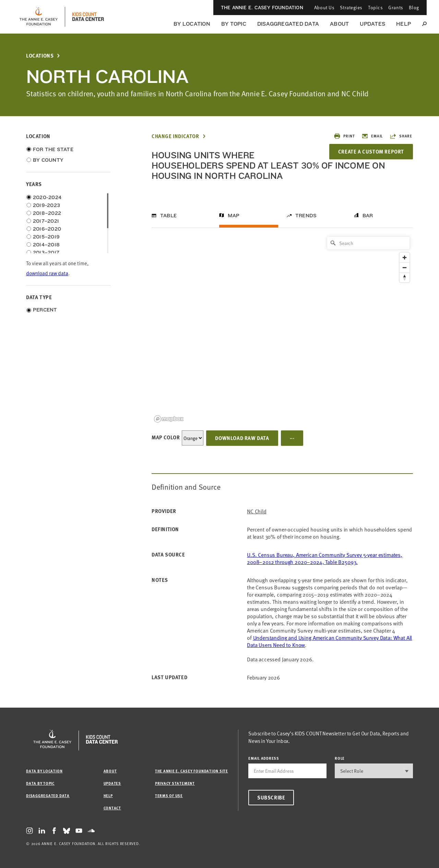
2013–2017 (46, 253)
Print (344, 136)
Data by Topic (40, 783)
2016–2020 (47, 229)
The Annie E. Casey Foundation (262, 8)
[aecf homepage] (39, 17)
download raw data (47, 273)
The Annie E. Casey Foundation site (192, 771)
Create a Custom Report (371, 151)
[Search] (368, 243)
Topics (375, 7)
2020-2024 (47, 197)
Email (372, 136)
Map (234, 216)
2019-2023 (46, 205)
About (339, 24)
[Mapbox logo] (169, 419)
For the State (53, 149)
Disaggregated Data (288, 24)
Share (401, 136)
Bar (368, 216)
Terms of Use (169, 796)
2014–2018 (46, 245)
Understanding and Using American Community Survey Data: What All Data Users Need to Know (329, 641)
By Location (192, 24)
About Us (324, 7)
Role (340, 758)
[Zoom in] (405, 258)
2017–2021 (46, 221)
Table (168, 216)
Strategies (351, 7)
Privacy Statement (175, 783)
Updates (372, 24)
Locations (40, 56)
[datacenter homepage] (88, 17)
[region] (282, 329)
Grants (396, 7)
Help (404, 24)
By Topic (234, 24)
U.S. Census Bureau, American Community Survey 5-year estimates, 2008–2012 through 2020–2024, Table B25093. (325, 558)
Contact (112, 808)
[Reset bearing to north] (405, 277)
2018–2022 (47, 213)
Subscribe (271, 797)
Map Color (166, 437)
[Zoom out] (405, 267)
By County (48, 160)
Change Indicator (175, 136)
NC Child (257, 511)
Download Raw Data (242, 438)
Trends (306, 216)
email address (264, 758)
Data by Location (44, 771)
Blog (414, 7)
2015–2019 (46, 237)
